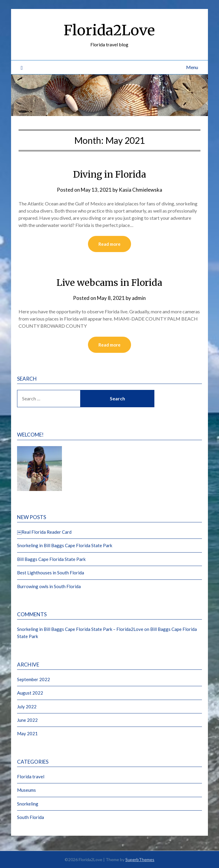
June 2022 (27, 720)
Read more (109, 244)
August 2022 (30, 693)
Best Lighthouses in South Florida (51, 573)
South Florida (31, 817)
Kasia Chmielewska (140, 190)
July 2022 (27, 707)
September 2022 (34, 679)
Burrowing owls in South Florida (49, 586)
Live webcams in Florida (109, 283)
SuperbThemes (140, 859)
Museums (26, 790)
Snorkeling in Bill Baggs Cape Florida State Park (65, 545)
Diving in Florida (109, 174)
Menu (192, 67)
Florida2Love (109, 30)
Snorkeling (28, 804)
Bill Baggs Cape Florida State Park (51, 559)
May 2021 (27, 733)
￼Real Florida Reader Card (44, 532)
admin (139, 298)
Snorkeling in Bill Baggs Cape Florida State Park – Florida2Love (80, 629)
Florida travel (31, 777)
